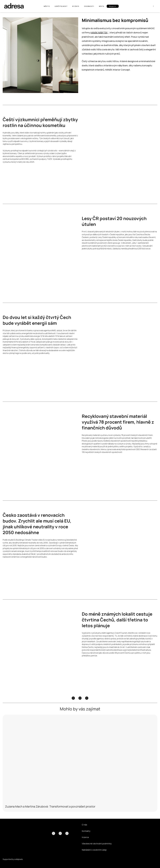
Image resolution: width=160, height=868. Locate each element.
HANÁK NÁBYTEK (99, 32)
